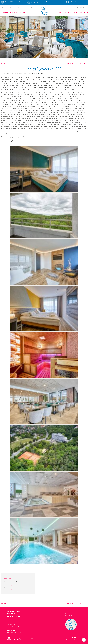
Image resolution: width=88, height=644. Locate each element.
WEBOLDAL (8, 590)
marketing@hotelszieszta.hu (14, 586)
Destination (5, 12)
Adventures (15, 12)
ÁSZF (66, 613)
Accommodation (71, 13)
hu (71, 7)
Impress (67, 611)
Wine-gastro (83, 13)
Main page (21, 7)
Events (62, 13)
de (75, 7)
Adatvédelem (69, 616)
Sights (22, 12)
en (73, 7)
